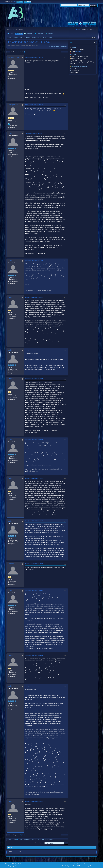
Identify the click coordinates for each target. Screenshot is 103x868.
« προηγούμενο (54, 47)
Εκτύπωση (64, 52)
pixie (10, 133)
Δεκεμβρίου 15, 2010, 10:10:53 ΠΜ (34, 350)
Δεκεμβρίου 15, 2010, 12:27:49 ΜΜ (34, 478)
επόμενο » (63, 47)
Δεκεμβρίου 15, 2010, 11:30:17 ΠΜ (34, 379)
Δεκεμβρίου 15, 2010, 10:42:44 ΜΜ (34, 564)
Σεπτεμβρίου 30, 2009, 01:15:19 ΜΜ (34, 57)
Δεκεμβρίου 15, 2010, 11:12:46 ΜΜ (34, 590)
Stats (72, 42)
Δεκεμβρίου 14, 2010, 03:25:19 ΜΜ (34, 297)
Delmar (11, 297)
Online (9, 848)
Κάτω (8, 52)
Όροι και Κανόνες (89, 864)
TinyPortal (76, 864)
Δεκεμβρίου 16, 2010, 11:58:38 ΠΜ (34, 655)
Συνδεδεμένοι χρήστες (80, 66)
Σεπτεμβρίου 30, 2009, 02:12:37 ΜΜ (34, 105)
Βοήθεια (81, 864)
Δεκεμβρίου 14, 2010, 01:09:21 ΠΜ (34, 261)
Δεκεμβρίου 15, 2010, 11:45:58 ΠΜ (34, 439)
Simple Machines (19, 864)
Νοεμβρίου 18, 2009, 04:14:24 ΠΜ (34, 133)
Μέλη (74, 47)
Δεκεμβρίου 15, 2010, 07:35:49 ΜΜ (34, 521)
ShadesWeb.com (19, 866)
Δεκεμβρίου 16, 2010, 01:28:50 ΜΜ (34, 801)
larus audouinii (14, 57)
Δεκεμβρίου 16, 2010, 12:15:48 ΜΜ (34, 686)
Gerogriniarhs (13, 105)
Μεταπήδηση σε (39, 843)
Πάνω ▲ (96, 864)
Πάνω (8, 835)
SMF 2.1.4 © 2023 (10, 864)
